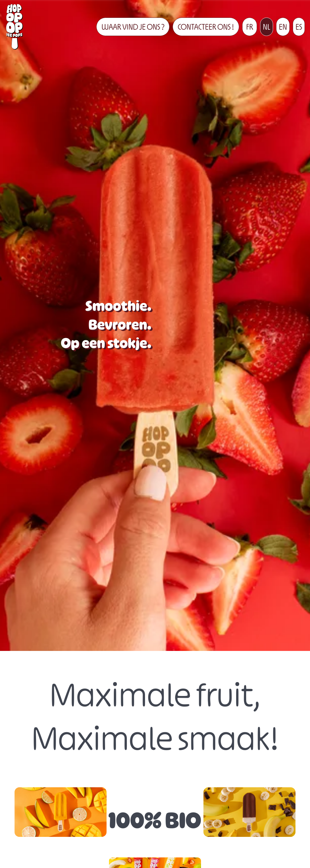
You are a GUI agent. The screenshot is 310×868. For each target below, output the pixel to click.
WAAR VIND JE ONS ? (133, 27)
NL (267, 27)
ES (299, 27)
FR (250, 27)
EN (283, 27)
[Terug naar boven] (15, 27)
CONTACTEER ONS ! (206, 27)
